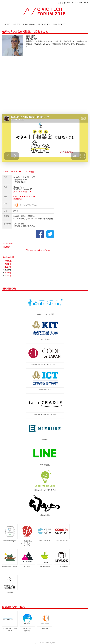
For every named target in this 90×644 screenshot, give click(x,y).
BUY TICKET (59, 24)
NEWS (17, 24)
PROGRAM (29, 24)
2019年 (8, 273)
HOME (7, 24)
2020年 (8, 275)
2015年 (8, 261)
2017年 (8, 267)
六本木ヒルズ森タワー (22, 192)
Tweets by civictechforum (38, 250)
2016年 (8, 264)
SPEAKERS (44, 24)
